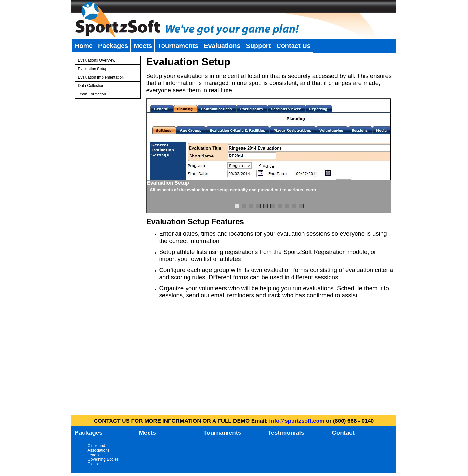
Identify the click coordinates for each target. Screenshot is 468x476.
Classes (95, 464)
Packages (113, 46)
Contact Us (293, 46)
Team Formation (92, 94)
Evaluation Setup (93, 69)
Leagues (95, 455)
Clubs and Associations (99, 448)
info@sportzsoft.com (297, 421)
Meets (143, 46)
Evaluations (222, 46)
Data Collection (91, 86)
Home (84, 46)
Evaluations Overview (97, 60)
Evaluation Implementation (101, 77)
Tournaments (178, 46)
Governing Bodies (103, 459)
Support (259, 46)
